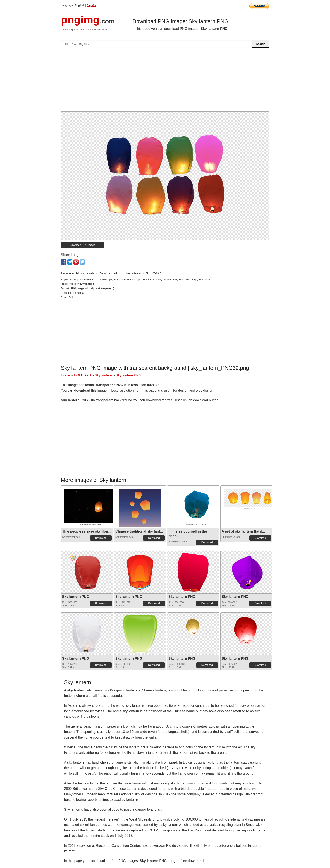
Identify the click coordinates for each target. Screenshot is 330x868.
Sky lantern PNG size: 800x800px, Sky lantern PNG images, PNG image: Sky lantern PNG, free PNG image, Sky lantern (143, 280)
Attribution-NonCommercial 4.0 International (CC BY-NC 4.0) (122, 273)
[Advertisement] (165, 81)
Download (101, 538)
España (91, 5)
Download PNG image (82, 245)
